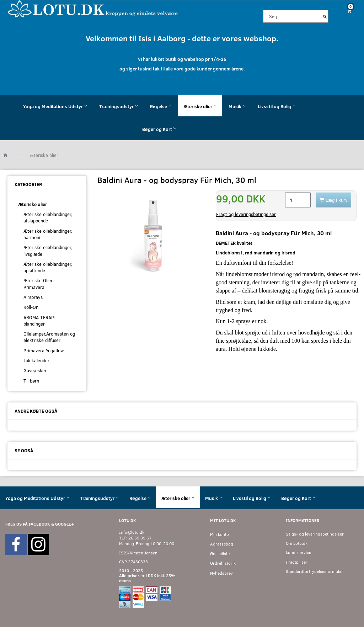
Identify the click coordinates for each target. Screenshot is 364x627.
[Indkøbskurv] (349, 11)
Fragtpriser (297, 562)
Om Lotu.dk (297, 543)
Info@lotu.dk (132, 532)
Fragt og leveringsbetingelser (246, 214)
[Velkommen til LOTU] (93, 8)
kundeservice (298, 552)
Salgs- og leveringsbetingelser (315, 534)
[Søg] (325, 16)
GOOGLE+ (65, 524)
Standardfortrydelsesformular (314, 571)
